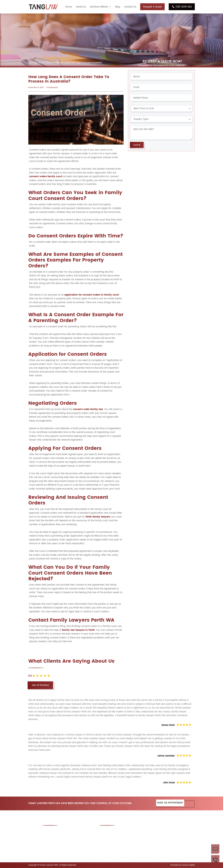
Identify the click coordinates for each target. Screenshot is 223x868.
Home (69, 7)
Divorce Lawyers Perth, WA (160, 840)
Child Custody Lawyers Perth (118, 831)
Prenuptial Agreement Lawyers (120, 848)
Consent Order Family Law (160, 831)
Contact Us (130, 7)
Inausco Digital (188, 865)
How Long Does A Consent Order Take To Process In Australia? (74, 63)
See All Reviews (40, 685)
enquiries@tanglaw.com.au (62, 848)
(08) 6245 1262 (182, 7)
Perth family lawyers (98, 517)
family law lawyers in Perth (78, 630)
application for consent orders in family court (92, 295)
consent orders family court (46, 177)
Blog (118, 7)
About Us (81, 7)
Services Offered (99, 7)
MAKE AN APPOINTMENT (170, 803)
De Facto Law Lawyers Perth (118, 840)
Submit (137, 145)
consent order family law (88, 409)
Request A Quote (152, 7)
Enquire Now (215, 849)
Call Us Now (215, 860)
